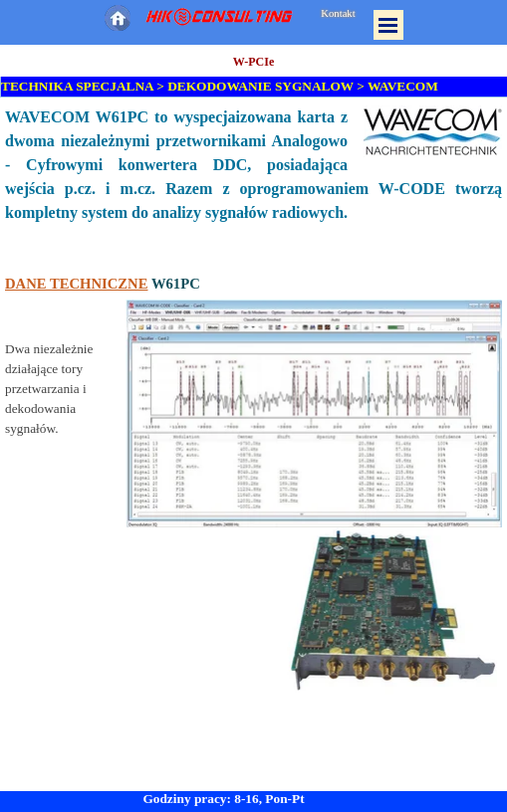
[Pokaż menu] (388, 25)
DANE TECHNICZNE (76, 284)
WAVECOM (403, 86)
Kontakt (338, 13)
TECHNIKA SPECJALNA (77, 86)
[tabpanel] (253, 401)
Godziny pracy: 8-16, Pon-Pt (223, 799)
